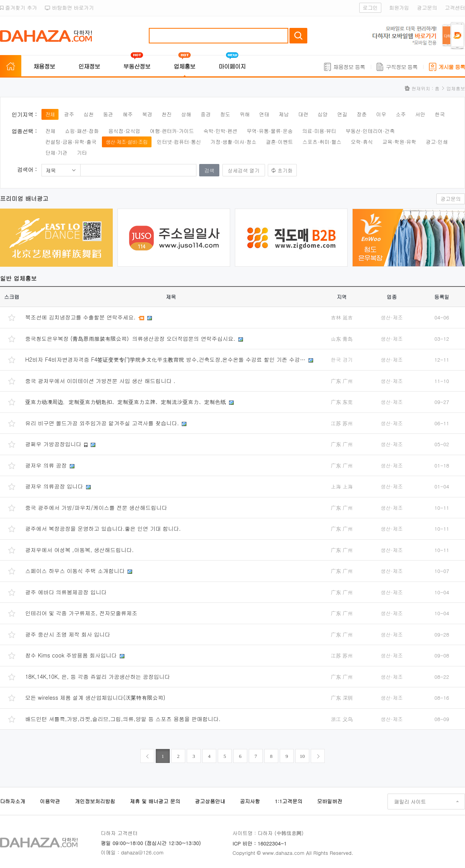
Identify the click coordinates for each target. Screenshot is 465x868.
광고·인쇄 (437, 142)
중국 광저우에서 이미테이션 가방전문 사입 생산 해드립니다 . (100, 381)
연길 (342, 114)
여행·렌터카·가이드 (172, 131)
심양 (323, 114)
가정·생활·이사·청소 (233, 142)
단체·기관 (56, 153)
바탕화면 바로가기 (70, 8)
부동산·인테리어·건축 (370, 131)
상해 (186, 114)
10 (302, 756)
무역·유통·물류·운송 (270, 131)
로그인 (370, 8)
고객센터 (455, 8)
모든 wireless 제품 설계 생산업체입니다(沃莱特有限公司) (95, 697)
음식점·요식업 (124, 131)
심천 (89, 114)
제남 (284, 114)
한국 (440, 114)
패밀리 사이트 (410, 802)
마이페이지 (232, 66)
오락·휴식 (362, 142)
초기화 (285, 170)
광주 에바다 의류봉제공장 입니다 (66, 592)
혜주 (127, 114)
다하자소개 (13, 801)
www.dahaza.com (283, 853)
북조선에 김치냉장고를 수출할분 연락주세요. (81, 317)
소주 (401, 114)
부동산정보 (137, 66)
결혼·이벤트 (279, 142)
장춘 (362, 114)
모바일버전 (330, 801)
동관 (108, 114)
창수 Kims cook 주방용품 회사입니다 (72, 655)
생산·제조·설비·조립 (127, 142)
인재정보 (89, 66)
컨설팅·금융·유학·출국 (71, 142)
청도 (225, 114)
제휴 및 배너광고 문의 (155, 801)
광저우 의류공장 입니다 (55, 486)
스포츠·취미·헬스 (322, 142)
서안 (420, 114)
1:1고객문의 (288, 801)
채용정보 (44, 66)
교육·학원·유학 (400, 142)
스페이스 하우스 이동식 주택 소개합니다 (76, 571)
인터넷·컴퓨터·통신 (179, 142)
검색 (298, 36)
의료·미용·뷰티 (319, 131)
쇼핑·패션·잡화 (82, 131)
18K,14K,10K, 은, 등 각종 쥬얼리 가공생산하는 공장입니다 (98, 676)
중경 (206, 114)
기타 (82, 153)
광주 (69, 114)
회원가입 (399, 8)
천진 (167, 114)
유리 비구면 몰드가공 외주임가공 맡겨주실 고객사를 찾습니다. (103, 423)
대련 (303, 114)
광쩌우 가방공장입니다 (54, 444)
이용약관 (50, 801)
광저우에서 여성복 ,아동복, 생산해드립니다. (79, 550)
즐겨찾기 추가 (19, 8)
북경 (147, 114)
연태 (264, 114)
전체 (50, 114)
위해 (245, 114)
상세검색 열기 (244, 170)
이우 (381, 114)
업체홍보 (184, 66)
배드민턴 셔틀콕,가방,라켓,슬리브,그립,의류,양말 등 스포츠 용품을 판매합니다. (123, 719)
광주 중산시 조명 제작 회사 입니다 (68, 634)
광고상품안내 (210, 801)
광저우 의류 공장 (47, 465)
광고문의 (427, 8)
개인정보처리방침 (95, 801)
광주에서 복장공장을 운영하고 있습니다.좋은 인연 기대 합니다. (103, 528)
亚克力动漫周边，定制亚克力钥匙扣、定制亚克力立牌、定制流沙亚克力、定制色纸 (127, 402)
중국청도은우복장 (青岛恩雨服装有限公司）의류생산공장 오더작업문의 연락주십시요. (131, 338)
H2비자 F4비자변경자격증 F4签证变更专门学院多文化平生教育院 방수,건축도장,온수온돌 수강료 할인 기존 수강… (166, 359)
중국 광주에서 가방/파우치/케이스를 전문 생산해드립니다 (96, 507)
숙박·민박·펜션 (220, 131)
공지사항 (250, 801)
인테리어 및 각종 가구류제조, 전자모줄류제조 (81, 613)
